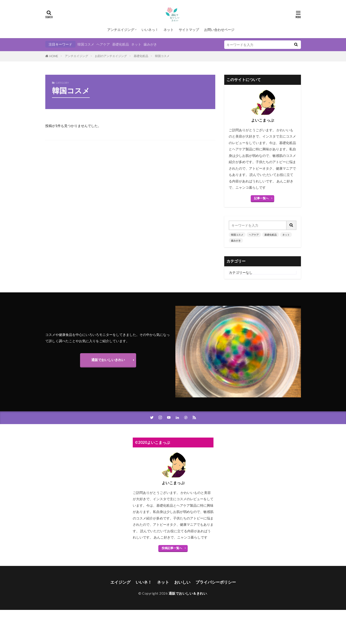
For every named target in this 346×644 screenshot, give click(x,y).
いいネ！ (144, 582)
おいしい (182, 582)
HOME (54, 56)
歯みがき (150, 44)
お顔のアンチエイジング (111, 56)
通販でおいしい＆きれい (188, 593)
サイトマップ (189, 30)
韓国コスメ (86, 44)
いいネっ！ (150, 30)
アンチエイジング (121, 30)
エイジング (120, 582)
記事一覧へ (261, 198)
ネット (169, 30)
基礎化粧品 (121, 44)
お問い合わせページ (219, 30)
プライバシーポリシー (216, 582)
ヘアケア (103, 44)
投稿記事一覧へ (172, 548)
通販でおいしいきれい (108, 360)
